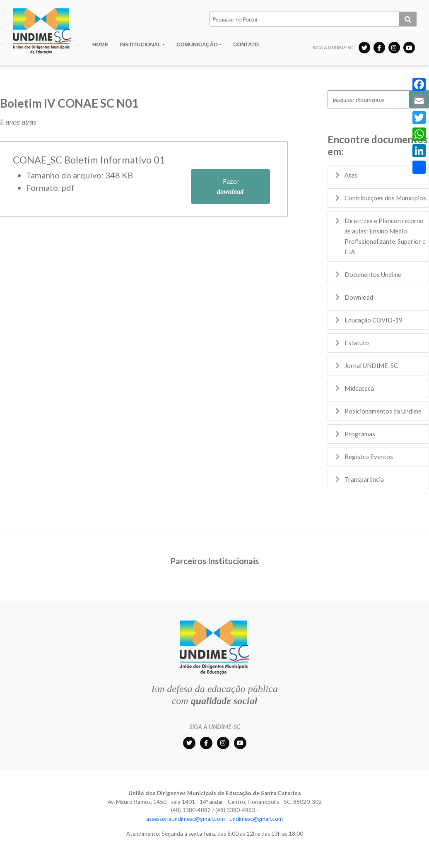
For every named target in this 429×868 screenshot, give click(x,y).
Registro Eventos (369, 457)
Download (359, 297)
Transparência (364, 479)
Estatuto (357, 343)
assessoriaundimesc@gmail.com (186, 819)
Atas (351, 175)
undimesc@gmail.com (256, 819)
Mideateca (359, 388)
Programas (360, 434)
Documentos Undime (373, 274)
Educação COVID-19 (374, 320)
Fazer (230, 186)
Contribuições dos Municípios (385, 198)
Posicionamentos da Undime (383, 411)
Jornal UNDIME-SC (371, 365)
